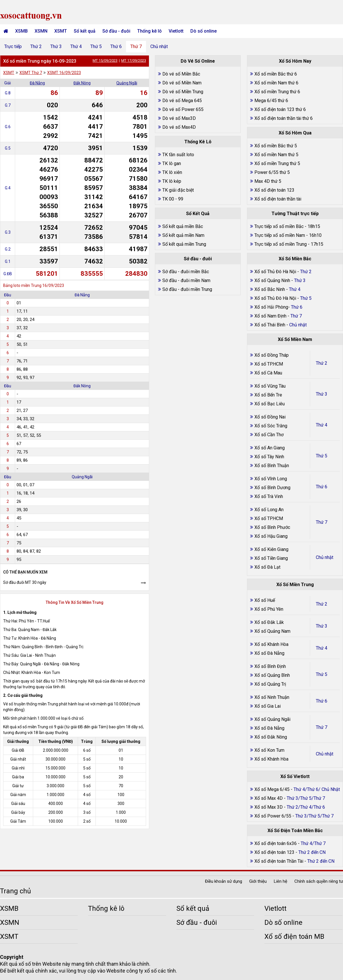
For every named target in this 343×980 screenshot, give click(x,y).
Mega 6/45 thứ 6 (271, 101)
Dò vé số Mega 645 (182, 101)
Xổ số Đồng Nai (270, 417)
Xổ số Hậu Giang (271, 536)
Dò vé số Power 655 (183, 109)
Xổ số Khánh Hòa (271, 644)
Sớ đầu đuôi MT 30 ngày (25, 582)
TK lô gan (172, 163)
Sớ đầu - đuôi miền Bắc (186, 272)
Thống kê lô (149, 31)
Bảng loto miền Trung (22, 285)
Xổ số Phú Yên (269, 609)
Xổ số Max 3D (269, 807)
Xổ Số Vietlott (295, 776)
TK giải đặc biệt (178, 190)
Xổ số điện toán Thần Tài (279, 861)
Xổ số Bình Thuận (272, 466)
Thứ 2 (36, 46)
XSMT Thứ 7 (31, 73)
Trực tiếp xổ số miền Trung (281, 244)
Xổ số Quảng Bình (272, 675)
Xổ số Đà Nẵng (269, 653)
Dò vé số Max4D (179, 127)
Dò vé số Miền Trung (183, 92)
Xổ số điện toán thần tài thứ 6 (284, 118)
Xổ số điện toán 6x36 (276, 843)
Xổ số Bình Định (270, 666)
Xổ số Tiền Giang (271, 558)
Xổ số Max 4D (269, 798)
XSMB (21, 31)
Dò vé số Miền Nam (182, 83)
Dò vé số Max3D (179, 118)
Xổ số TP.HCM (269, 364)
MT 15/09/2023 (105, 60)
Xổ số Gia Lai (268, 706)
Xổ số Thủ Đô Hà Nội (275, 272)
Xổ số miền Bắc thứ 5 (276, 146)
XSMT (61, 31)
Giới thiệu (258, 881)
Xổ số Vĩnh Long (271, 479)
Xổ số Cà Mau (268, 373)
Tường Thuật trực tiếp (295, 214)
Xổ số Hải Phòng (271, 307)
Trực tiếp (13, 46)
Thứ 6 (116, 46)
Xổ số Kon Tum (269, 750)
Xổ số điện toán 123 (274, 190)
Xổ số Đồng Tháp (272, 355)
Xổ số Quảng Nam (272, 631)
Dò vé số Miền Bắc (181, 74)
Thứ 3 (56, 46)
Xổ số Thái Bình (270, 325)
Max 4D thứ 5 (268, 181)
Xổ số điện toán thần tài (278, 199)
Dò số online (204, 31)
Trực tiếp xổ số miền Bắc (279, 226)
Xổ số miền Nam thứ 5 (276, 155)
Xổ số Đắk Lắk (269, 622)
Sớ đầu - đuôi (116, 31)
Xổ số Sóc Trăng (271, 426)
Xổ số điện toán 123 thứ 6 (280, 109)
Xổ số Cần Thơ (269, 435)
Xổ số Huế (265, 600)
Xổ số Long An (269, 510)
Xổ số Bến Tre (268, 395)
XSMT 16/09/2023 (64, 73)
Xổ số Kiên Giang (271, 549)
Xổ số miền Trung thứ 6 (277, 92)
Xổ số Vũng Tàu (270, 386)
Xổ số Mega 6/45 (272, 789)
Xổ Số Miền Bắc (295, 259)
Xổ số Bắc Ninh (270, 289)
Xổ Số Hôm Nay (295, 61)
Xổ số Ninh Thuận (272, 697)
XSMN (41, 31)
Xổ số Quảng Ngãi (272, 719)
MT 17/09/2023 (134, 60)
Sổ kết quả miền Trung (184, 244)
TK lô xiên (172, 172)
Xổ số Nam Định (271, 316)
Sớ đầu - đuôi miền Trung (187, 289)
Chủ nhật (159, 46)
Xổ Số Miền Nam (295, 339)
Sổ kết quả (85, 31)
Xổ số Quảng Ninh (272, 280)
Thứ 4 (76, 46)
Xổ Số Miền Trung (295, 585)
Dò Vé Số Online (198, 61)
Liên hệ (281, 881)
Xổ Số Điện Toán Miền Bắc (295, 831)
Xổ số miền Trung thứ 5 (277, 163)
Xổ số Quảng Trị (270, 684)
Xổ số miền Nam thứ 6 (276, 83)
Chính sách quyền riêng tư (319, 881)
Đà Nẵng (37, 83)
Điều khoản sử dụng (224, 881)
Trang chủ (15, 891)
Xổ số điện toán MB (294, 937)
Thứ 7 (136, 46)
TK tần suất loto (178, 155)
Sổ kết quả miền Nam (183, 235)
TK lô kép (172, 181)
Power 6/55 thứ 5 (272, 172)
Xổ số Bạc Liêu (270, 404)
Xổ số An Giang (270, 448)
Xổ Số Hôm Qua (295, 133)
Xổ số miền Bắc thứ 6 (276, 74)
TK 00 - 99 (173, 199)
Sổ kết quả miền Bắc (183, 226)
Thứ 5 (96, 46)
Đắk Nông (82, 83)
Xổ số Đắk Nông (271, 737)
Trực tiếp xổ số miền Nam (280, 235)
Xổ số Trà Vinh (269, 496)
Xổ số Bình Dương (272, 488)
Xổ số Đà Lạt (267, 567)
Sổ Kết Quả (198, 214)
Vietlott (176, 31)
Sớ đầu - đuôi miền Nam (186, 280)
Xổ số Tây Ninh (269, 457)
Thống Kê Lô (198, 142)
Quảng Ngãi (127, 83)
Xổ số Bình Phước (272, 527)
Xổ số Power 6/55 (273, 816)
